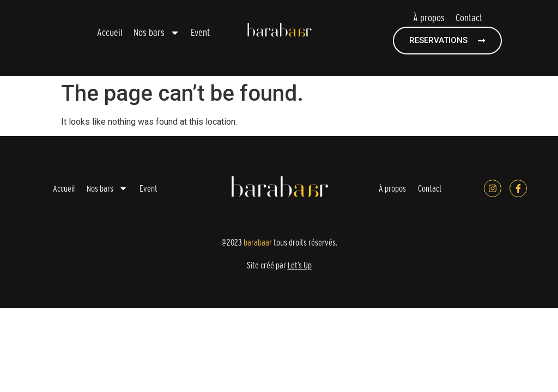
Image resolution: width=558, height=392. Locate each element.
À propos (429, 18)
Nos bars (157, 33)
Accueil (110, 32)
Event (200, 32)
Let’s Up (300, 265)
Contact (469, 18)
